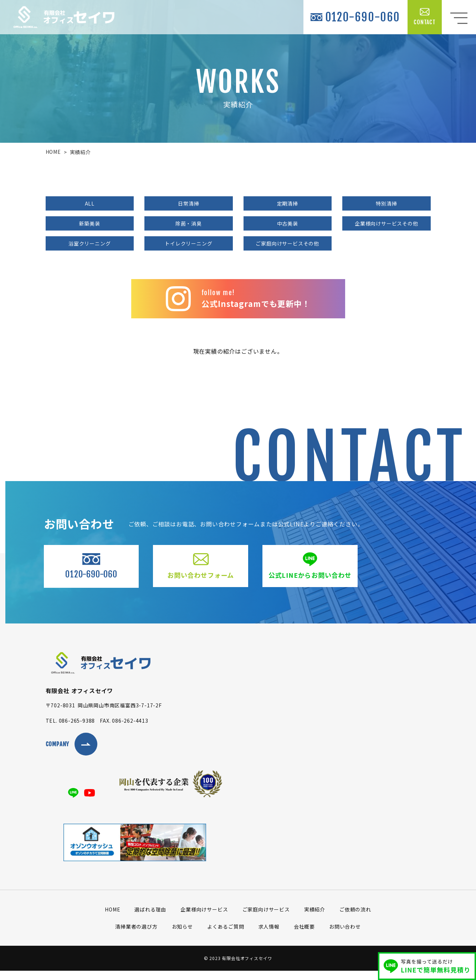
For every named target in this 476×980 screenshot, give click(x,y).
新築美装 (90, 223)
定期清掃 (288, 203)
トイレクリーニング (188, 243)
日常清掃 (188, 203)
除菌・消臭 (189, 223)
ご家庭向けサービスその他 (287, 243)
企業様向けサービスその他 (387, 223)
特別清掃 (386, 203)
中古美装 (288, 223)
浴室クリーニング (89, 243)
